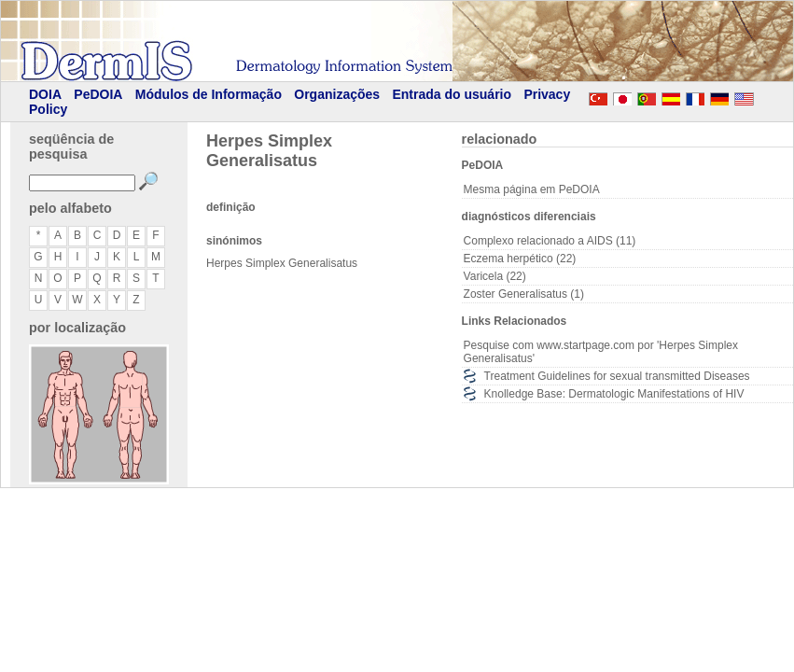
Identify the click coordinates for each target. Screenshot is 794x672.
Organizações (337, 94)
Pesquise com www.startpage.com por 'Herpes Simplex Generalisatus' (601, 352)
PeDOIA (98, 94)
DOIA (45, 94)
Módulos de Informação (209, 94)
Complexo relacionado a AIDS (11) (550, 241)
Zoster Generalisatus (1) (524, 294)
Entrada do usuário (452, 94)
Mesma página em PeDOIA (532, 189)
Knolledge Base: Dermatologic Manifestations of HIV (614, 394)
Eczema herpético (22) (520, 259)
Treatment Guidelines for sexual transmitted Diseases (617, 376)
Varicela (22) (495, 276)
